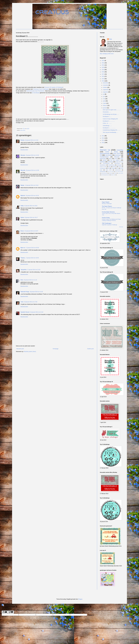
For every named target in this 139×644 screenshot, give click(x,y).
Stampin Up (105, 150)
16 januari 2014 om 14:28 (32, 155)
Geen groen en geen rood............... (112, 110)
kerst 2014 (23, 130)
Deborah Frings (25, 292)
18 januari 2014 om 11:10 (30, 280)
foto (109, 168)
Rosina (22, 140)
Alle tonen (121, 227)
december (106, 83)
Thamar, (23, 258)
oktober (105, 87)
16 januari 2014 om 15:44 (32, 185)
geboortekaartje (105, 153)
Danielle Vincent (25, 312)
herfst (115, 173)
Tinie (111, 39)
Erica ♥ (22, 231)
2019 (103, 70)
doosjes (115, 167)
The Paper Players (107, 206)
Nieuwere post (20, 349)
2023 (103, 61)
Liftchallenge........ (107, 126)
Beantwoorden (24, 150)
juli (104, 94)
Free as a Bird (111, 172)
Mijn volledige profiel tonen (107, 54)
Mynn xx (23, 248)
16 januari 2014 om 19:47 (32, 231)
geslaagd (119, 165)
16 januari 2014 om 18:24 (32, 196)
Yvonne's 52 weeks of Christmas (54, 87)
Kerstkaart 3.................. (109, 121)
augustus (106, 92)
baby (110, 167)
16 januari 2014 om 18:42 (31, 206)
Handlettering (111, 165)
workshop (110, 162)
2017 (103, 74)
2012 (103, 138)
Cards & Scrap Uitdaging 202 (110, 119)
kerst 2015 (109, 170)
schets (120, 167)
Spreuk (105, 160)
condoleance (103, 168)
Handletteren (103, 165)
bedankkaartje (104, 173)
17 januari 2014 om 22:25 (34, 270)
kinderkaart (118, 155)
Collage (113, 168)
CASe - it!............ (107, 123)
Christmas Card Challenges (41, 89)
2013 (103, 136)
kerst (110, 159)
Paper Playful (106, 202)
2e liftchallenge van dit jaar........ (111, 114)
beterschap (103, 159)
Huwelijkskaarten (104, 157)
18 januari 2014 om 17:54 (31, 302)
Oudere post (90, 349)
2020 (103, 67)
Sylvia (22, 218)
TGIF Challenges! (107, 223)
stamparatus (103, 171)
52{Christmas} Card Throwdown (35, 91)
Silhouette (117, 157)
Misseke (23, 155)
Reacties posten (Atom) (30, 352)
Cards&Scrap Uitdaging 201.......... (112, 130)
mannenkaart (109, 155)
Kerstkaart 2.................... (109, 128)
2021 (103, 65)
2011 (103, 140)
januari (105, 108)
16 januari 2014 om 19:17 (31, 218)
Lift (101, 155)
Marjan (23, 185)
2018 (103, 72)
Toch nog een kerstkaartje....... (111, 132)
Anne (22, 302)
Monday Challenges (107, 204)
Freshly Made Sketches (108, 212)
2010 (103, 143)
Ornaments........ (107, 112)
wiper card (113, 175)
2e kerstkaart (36, 93)
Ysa (118, 168)
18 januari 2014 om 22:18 (37, 312)
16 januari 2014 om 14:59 (32, 170)
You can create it (115, 160)
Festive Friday (106, 218)
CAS (116, 159)
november (106, 85)
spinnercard (118, 170)
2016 (103, 76)
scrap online (121, 173)
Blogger (80, 599)
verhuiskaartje (106, 163)
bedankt (111, 173)
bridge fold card (119, 162)
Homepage (56, 349)
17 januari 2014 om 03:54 (32, 248)
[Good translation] (5, 612)
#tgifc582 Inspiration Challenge (109, 225)
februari (105, 106)
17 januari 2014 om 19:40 (32, 258)
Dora (22, 280)
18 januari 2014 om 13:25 (36, 292)
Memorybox (117, 163)
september (106, 90)
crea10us (52, 11)
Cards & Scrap (111, 152)
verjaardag (120, 150)
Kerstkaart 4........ (107, 117)
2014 (103, 81)
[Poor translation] (11, 612)
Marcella (23, 170)
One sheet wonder (119, 172)
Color (122, 159)
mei (104, 99)
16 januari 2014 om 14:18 (32, 140)
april (104, 101)
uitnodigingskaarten (105, 175)
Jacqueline (24, 270)
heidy (22, 206)
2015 (103, 79)
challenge (102, 162)
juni (104, 97)
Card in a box (103, 167)
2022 (103, 63)
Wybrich (23, 196)
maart (105, 103)
